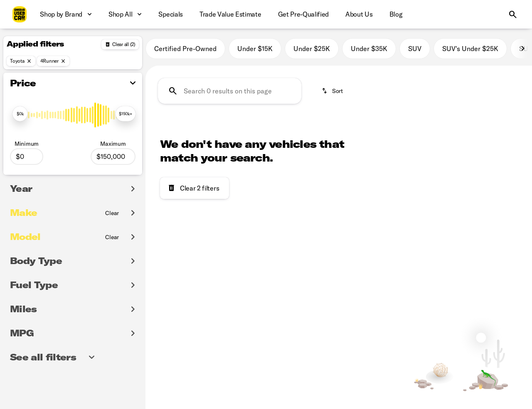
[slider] (20, 114)
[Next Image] (523, 49)
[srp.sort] (333, 91)
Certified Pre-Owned (185, 49)
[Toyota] (21, 61)
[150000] (113, 157)
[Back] (120, 44)
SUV (415, 49)
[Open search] (513, 15)
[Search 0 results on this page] (230, 91)
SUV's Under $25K (470, 49)
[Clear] (112, 213)
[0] (27, 157)
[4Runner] (53, 61)
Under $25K (312, 49)
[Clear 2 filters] (195, 188)
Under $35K (369, 49)
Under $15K (255, 49)
